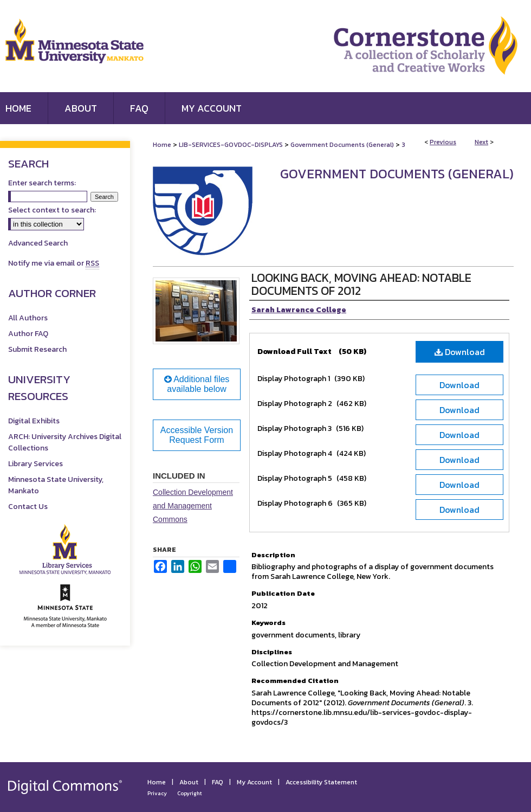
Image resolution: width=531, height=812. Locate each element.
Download (460, 352)
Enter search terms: (42, 183)
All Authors (28, 318)
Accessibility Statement (321, 782)
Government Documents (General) (342, 145)
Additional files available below (197, 384)
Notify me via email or (54, 263)
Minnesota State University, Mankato (56, 485)
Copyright (190, 793)
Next (481, 142)
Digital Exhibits (34, 421)
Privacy (157, 793)
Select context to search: (52, 210)
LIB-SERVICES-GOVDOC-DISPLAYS (231, 145)
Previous (443, 142)
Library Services (35, 464)
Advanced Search (38, 243)
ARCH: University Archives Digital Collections (65, 442)
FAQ (218, 782)
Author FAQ (28, 334)
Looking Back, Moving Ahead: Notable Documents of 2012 (361, 284)
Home (162, 145)
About (189, 782)
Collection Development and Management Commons (193, 506)
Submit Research (37, 349)
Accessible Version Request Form (197, 435)
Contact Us (28, 507)
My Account (254, 782)
